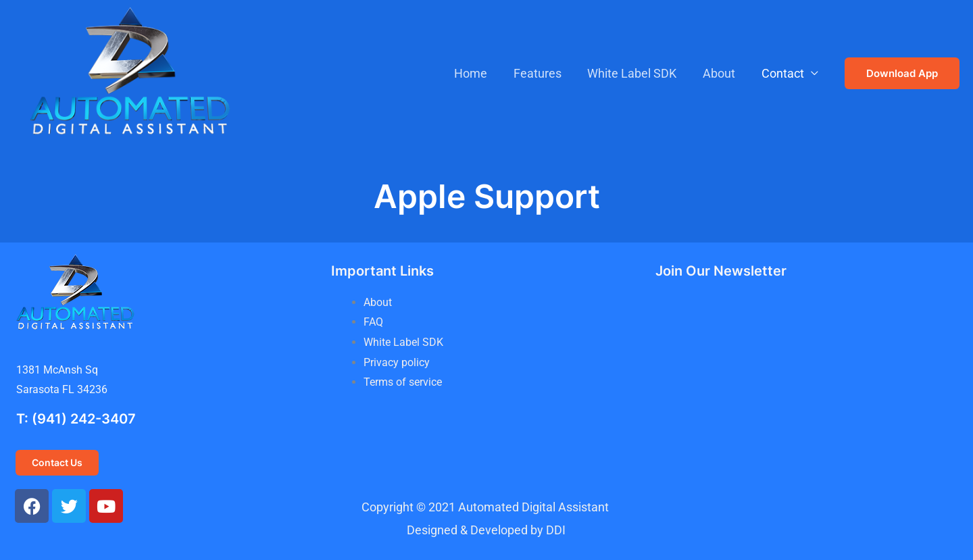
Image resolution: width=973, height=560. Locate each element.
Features (544, 73)
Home (479, 73)
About (722, 73)
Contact (783, 73)
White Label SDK (637, 73)
